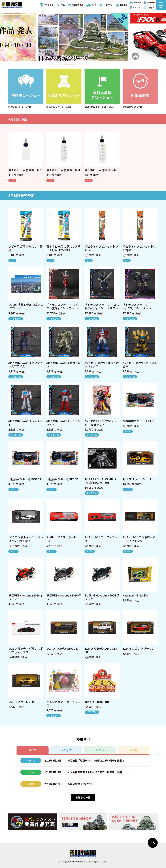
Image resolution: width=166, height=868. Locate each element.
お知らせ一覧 (83, 797)
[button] (55, 64)
